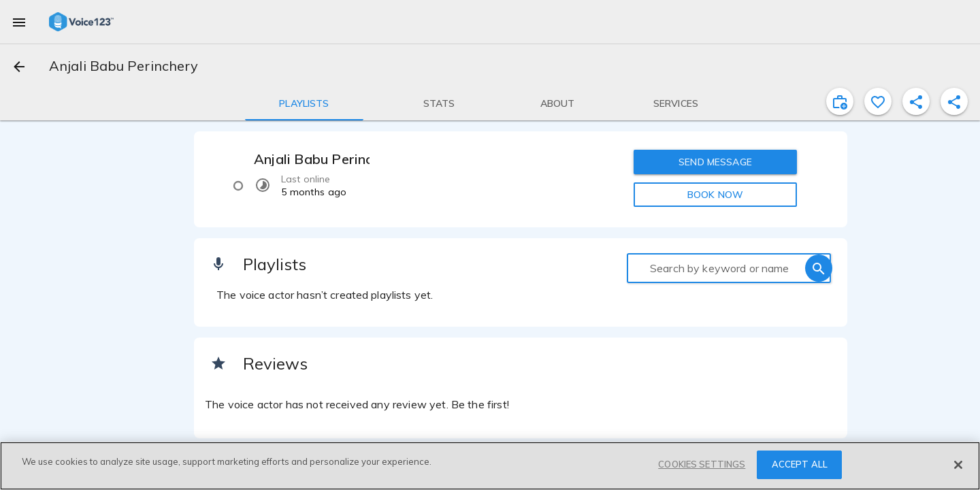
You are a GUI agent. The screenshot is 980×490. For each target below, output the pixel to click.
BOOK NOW (715, 195)
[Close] (958, 465)
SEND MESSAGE (715, 162)
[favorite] (878, 101)
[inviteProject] (840, 101)
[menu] (19, 22)
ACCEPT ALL (800, 464)
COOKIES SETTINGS (702, 464)
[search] (819, 268)
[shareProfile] (916, 101)
